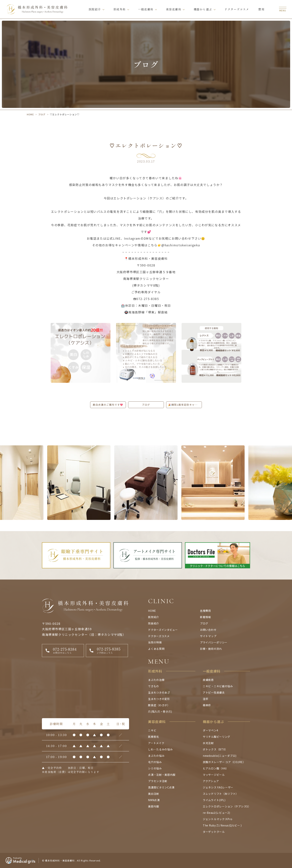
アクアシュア (211, 781)
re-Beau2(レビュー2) (216, 813)
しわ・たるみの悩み (160, 749)
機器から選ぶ (203, 9)
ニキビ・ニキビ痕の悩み (218, 686)
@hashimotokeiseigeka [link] (181, 245)
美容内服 (154, 806)
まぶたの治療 (156, 680)
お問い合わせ (208, 630)
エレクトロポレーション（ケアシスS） (227, 806)
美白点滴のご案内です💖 (108, 405)
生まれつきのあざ (159, 692)
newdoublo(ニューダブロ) (220, 756)
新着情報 (205, 617)
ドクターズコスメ (237, 9)
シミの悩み (155, 768)
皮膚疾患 (208, 680)
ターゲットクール (214, 832)
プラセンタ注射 (158, 781)
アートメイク (156, 743)
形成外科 (120, 9)
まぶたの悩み (156, 756)
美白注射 (154, 794)
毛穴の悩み (155, 762)
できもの (154, 686)
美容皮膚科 (174, 9)
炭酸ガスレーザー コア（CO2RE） (224, 762)
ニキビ (152, 730)
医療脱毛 (154, 737)
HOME (30, 114)
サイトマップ (208, 636)
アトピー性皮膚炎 (214, 692)
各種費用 (205, 611)
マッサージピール (214, 775)
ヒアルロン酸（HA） (216, 768)
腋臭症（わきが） (159, 705)
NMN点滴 (154, 800)
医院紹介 (95, 9)
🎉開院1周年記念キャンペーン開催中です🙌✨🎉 (185, 405)
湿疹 (205, 699)
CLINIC (161, 601)
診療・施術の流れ (211, 649)
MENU (159, 661)
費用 (261, 9)
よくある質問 (156, 649)
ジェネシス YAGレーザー (218, 787)
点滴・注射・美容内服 (162, 775)
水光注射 (208, 743)
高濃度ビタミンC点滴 (161, 787)
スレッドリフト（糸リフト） (221, 794)
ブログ (42, 114)
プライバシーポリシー (214, 642)
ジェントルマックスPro (218, 819)
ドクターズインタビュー (163, 630)
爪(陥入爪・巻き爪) (160, 711)
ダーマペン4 (210, 730)
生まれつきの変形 (159, 699)
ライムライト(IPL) (214, 800)
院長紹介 (154, 623)
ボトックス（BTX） (215, 749)
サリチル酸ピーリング (216, 737)
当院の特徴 (155, 642)
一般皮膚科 (146, 9)
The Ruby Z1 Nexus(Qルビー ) (222, 825)
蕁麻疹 (207, 705)
